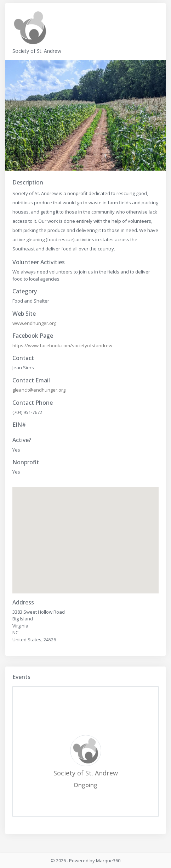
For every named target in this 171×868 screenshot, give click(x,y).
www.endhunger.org (34, 323)
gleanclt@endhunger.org (39, 390)
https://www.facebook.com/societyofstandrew (62, 345)
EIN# (19, 425)
